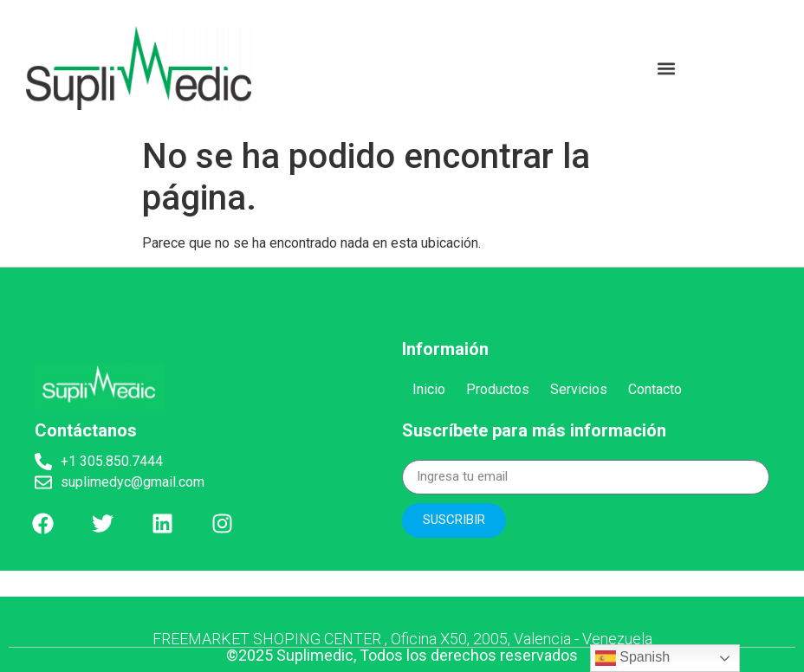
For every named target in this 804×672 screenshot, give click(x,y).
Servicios (579, 389)
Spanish (632, 658)
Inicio (429, 389)
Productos (498, 389)
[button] (666, 68)
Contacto (655, 389)
